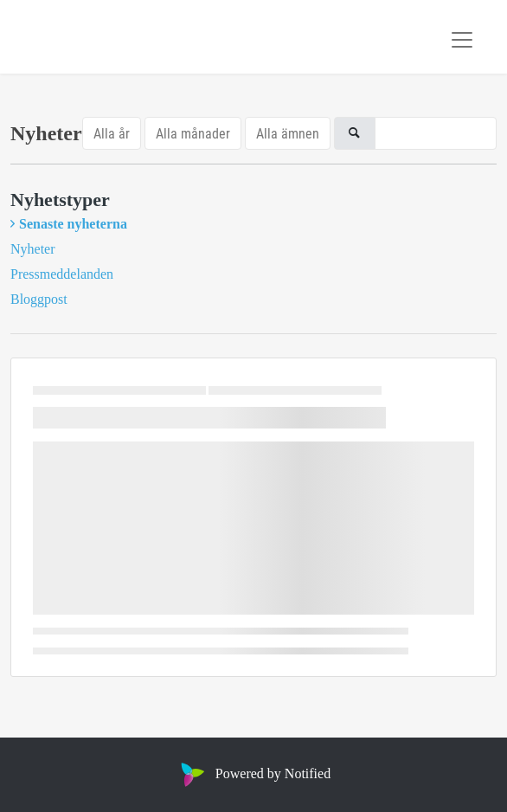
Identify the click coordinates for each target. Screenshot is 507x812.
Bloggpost (39, 299)
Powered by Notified (253, 773)
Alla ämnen (288, 133)
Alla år (112, 133)
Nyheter (33, 249)
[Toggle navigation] (462, 40)
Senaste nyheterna (73, 224)
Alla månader (193, 133)
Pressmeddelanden (62, 274)
